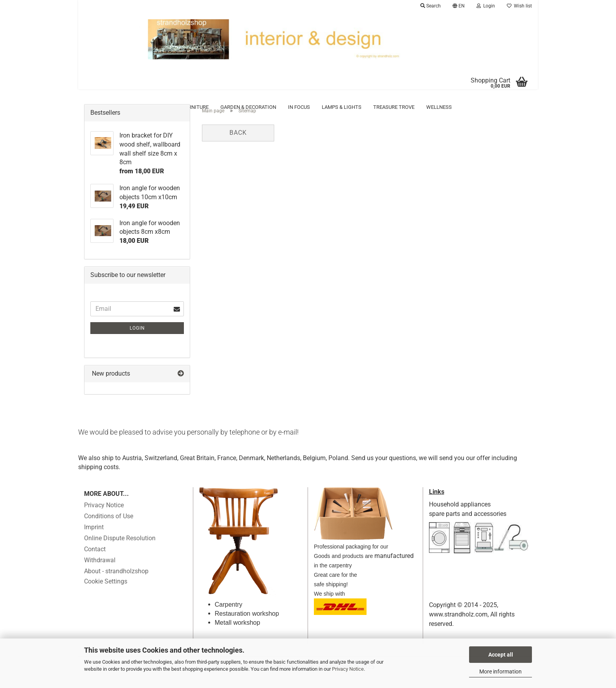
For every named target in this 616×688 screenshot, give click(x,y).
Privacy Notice (348, 669)
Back (238, 144)
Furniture (195, 107)
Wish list (519, 6)
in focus (299, 107)
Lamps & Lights (342, 107)
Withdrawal (100, 572)
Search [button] (431, 6)
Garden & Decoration (248, 107)
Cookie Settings (106, 593)
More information (500, 671)
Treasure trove (394, 107)
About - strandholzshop (116, 583)
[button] (459, 6)
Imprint (94, 539)
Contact (95, 561)
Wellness (439, 107)
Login (137, 340)
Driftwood (156, 107)
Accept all (501, 655)
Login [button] (486, 6)
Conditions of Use (109, 528)
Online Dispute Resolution (120, 550)
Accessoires (113, 107)
